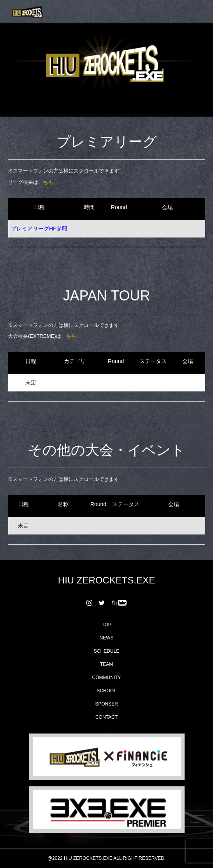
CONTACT (106, 717)
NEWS (107, 638)
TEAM (106, 664)
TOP (106, 625)
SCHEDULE (106, 651)
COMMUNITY (107, 678)
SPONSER (106, 704)
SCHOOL (106, 691)
